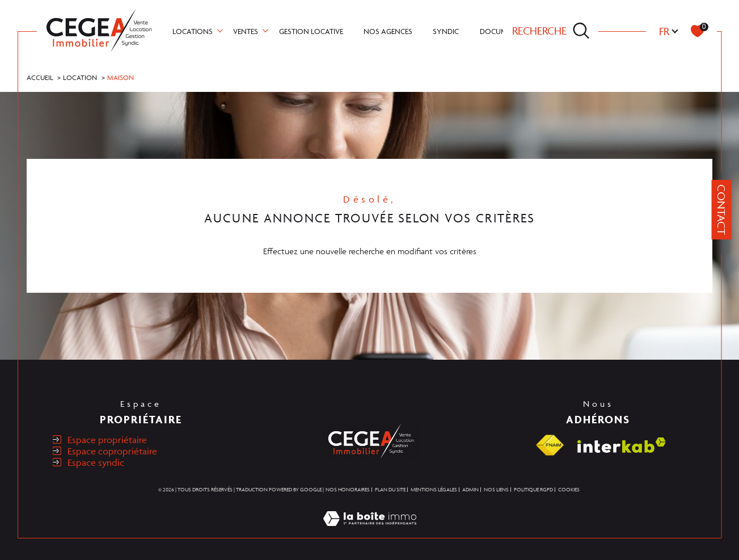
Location (80, 77)
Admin (470, 490)
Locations (193, 31)
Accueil (40, 77)
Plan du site (390, 490)
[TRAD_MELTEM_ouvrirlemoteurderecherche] (551, 31)
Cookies (569, 490)
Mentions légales (434, 490)
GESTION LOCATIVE (311, 31)
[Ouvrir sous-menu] (220, 30)
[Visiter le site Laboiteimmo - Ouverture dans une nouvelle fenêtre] (370, 531)
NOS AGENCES (388, 31)
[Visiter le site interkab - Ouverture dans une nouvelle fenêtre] (622, 445)
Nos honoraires (348, 490)
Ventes (246, 31)
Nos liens (496, 490)
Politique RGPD (533, 490)
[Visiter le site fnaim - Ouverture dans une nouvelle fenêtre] (550, 445)
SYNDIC (446, 31)
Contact (721, 210)
